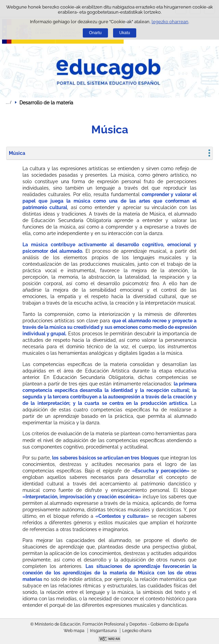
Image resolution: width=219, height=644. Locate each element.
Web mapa (74, 631)
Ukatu (125, 33)
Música (17, 153)
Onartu (95, 33)
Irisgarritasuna (103, 631)
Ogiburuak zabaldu (9, 102)
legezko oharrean (170, 22)
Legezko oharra (137, 631)
